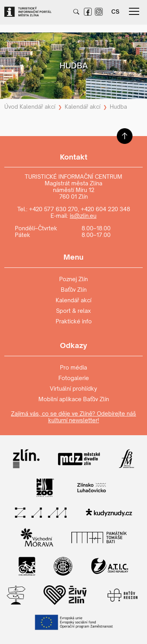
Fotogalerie (74, 378)
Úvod (11, 107)
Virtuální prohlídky (73, 388)
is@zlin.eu (83, 216)
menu (134, 11)
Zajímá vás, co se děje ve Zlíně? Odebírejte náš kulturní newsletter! (73, 417)
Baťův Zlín (74, 290)
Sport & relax (73, 311)
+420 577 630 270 (53, 209)
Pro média (73, 367)
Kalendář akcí (37, 107)
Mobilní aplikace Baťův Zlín (74, 399)
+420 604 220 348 (105, 209)
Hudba (118, 107)
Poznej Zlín (73, 279)
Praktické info (74, 321)
